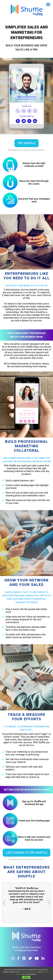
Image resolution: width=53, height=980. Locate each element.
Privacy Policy (34, 972)
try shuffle (26, 143)
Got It (26, 977)
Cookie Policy (24, 972)
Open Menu (48, 4)
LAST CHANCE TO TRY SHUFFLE (27, 853)
